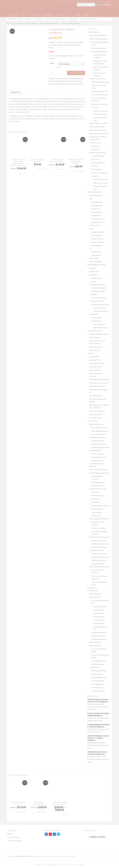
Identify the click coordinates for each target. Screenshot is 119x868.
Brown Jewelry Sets (99, 617)
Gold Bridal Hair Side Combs (100, 91)
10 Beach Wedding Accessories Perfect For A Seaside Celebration (98, 738)
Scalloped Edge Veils (97, 222)
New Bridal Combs (95, 360)
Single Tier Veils (96, 255)
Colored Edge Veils (97, 205)
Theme (77, 15)
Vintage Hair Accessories (99, 554)
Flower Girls (48, 15)
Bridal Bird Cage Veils (96, 195)
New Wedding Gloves (96, 396)
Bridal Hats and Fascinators (97, 127)
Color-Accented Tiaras (98, 156)
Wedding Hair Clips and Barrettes (99, 133)
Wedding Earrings (96, 512)
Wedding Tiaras (96, 516)
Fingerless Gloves (97, 318)
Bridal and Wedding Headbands (56, 19)
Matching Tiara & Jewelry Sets (98, 130)
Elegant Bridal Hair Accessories (24, 856)
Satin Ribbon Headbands (75, 84)
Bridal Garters (93, 275)
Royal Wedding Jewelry (98, 482)
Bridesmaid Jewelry (95, 642)
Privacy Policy (94, 1)
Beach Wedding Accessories (100, 428)
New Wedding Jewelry (96, 414)
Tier (90, 249)
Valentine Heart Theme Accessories (100, 537)
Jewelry (60, 15)
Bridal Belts (52, 81)
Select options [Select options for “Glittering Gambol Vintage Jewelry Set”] (63, 814)
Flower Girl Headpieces (98, 163)
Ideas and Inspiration (14, 837)
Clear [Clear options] (59, 67)
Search (98, 5)
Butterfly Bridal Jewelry (98, 441)
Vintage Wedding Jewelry (99, 560)
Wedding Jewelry (73, 19)
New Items (78, 81)
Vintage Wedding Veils (98, 564)
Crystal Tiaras (95, 159)
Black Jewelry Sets (99, 610)
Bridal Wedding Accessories (65, 81)
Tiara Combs (95, 108)
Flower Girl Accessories (95, 331)
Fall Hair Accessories (97, 454)
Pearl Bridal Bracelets (98, 664)
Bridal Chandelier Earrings (99, 671)
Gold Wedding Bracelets (99, 661)
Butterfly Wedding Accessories (100, 447)
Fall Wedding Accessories (99, 457)
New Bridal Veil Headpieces (98, 386)
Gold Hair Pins (95, 146)
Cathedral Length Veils (98, 232)
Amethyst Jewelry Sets (100, 607)
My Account (57, 1)
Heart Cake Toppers (97, 301)
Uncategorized (92, 588)
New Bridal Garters (95, 370)
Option (52, 63)
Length (91, 229)
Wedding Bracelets (95, 646)
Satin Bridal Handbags (98, 291)
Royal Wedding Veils (97, 486)
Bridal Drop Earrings (97, 674)
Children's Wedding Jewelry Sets (99, 334)
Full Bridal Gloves (96, 321)
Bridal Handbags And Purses (98, 285)
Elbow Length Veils (97, 235)
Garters (93, 282)
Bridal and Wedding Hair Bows (98, 35)
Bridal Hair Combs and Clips (97, 79)
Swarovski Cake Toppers (100, 311)
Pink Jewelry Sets (98, 623)
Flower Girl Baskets (95, 338)
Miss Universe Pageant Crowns (99, 470)
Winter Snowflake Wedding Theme (99, 567)
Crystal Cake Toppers (99, 308)
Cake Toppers (93, 294)
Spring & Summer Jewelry (99, 528)
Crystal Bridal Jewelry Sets (99, 633)
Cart (107, 5)
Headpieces (13, 15)
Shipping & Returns (81, 1)
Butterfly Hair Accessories (99, 444)
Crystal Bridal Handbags (98, 288)
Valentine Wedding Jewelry (99, 547)
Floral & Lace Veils (95, 225)
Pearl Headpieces (97, 169)
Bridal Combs (95, 492)
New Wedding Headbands (57, 84)
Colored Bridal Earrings (98, 681)
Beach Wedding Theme (96, 424)
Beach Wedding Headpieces (100, 431)
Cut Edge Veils (95, 209)
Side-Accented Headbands (99, 52)
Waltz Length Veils (97, 246)
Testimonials (80, 865)
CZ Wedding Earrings (97, 684)
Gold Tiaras (95, 166)
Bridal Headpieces (93, 32)
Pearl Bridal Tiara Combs (101, 111)
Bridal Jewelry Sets (97, 509)
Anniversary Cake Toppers (99, 298)
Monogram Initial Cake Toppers (100, 304)
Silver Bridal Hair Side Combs (100, 104)
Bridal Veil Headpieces (25, 19)
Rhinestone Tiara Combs (100, 114)
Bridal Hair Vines (96, 143)
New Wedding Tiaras (95, 418)
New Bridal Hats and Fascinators (99, 383)
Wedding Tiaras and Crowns (89, 19)
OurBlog (87, 15)
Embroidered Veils (97, 212)
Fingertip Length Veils (98, 239)
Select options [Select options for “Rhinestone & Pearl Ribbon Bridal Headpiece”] (79, 171)
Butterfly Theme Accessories (98, 437)
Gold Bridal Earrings (97, 688)
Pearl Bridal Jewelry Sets (99, 639)
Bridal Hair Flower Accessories (98, 123)
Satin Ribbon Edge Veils (98, 219)
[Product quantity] (53, 73)
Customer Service (68, 1)
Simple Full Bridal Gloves (100, 328)
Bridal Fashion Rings (97, 495)
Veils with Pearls (94, 258)
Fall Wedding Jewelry (97, 461)
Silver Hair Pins (96, 150)
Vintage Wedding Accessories (100, 557)
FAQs (102, 1)
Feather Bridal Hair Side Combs (100, 82)
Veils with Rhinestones (96, 262)
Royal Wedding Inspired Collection (99, 473)
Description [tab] (15, 92)
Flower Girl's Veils (95, 350)
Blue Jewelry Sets (98, 613)
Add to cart (77, 73)
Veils (23, 15)
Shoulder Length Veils (98, 242)
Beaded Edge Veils (97, 202)
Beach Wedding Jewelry (98, 434)
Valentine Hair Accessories (99, 541)
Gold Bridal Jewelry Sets (98, 636)
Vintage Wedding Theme (97, 550)
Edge (91, 199)
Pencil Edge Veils (96, 216)
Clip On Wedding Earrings (99, 677)
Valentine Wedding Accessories (101, 544)
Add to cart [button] (23, 173)
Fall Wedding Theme (95, 450)
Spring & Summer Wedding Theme (99, 519)
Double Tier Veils (96, 252)
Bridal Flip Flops (94, 272)
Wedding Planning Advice (15, 841)
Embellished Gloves (99, 324)
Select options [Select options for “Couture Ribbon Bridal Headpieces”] (60, 169)
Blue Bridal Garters (97, 278)
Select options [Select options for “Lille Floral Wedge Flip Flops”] (21, 812)
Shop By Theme (93, 421)
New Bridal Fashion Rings (97, 363)
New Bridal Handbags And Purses (99, 380)
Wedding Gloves (39, 19)
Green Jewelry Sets (99, 620)
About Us (71, 865)
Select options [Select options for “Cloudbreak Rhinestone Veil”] (42, 812)
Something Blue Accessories (98, 489)
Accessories (34, 15)
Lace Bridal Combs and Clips (100, 95)
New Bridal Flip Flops (95, 367)
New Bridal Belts (94, 357)
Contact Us (109, 1)
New (69, 15)
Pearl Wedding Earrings (98, 691)
